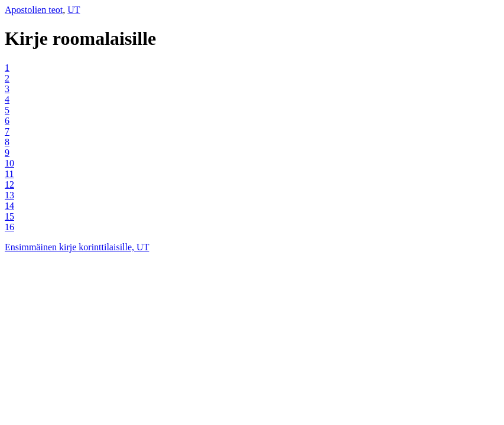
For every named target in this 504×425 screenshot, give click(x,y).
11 (9, 174)
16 (9, 227)
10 (9, 163)
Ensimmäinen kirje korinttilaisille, (71, 247)
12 (9, 184)
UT (74, 10)
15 (9, 216)
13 (9, 195)
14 (9, 206)
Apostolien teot (34, 10)
